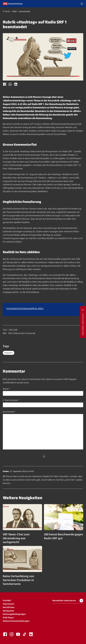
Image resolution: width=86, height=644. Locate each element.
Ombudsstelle (24, 11)
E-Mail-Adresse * (11, 400)
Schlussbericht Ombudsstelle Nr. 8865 (25, 308)
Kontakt (7, 600)
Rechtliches (9, 607)
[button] (82, 4)
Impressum (8, 604)
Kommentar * (9, 412)
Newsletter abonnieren (68, 601)
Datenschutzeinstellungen (16, 621)
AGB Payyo (8, 617)
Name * (6, 389)
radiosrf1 (9, 353)
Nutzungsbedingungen (14, 614)
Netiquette (8, 611)
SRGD (14, 11)
